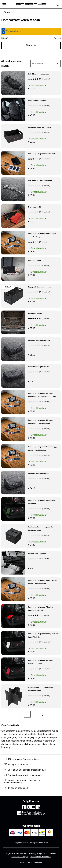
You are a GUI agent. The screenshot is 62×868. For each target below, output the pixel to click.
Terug (7, 12)
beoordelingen (32, 814)
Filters (31, 45)
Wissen (57, 38)
